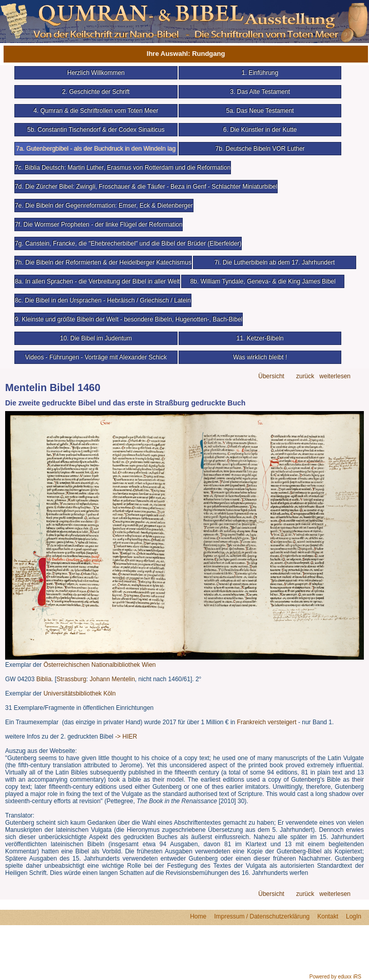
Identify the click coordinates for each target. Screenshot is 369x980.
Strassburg (71, 679)
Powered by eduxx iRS (335, 977)
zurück (305, 376)
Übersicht (271, 376)
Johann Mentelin (112, 679)
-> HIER (126, 737)
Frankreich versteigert (267, 722)
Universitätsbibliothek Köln (80, 693)
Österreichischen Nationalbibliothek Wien (100, 665)
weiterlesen (335, 376)
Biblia (44, 679)
